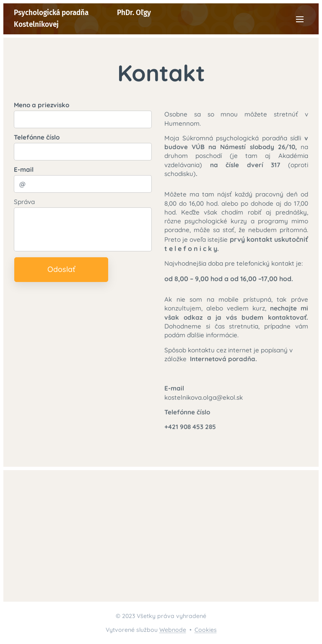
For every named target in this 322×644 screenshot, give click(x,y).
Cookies (206, 630)
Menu (300, 19)
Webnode (173, 630)
